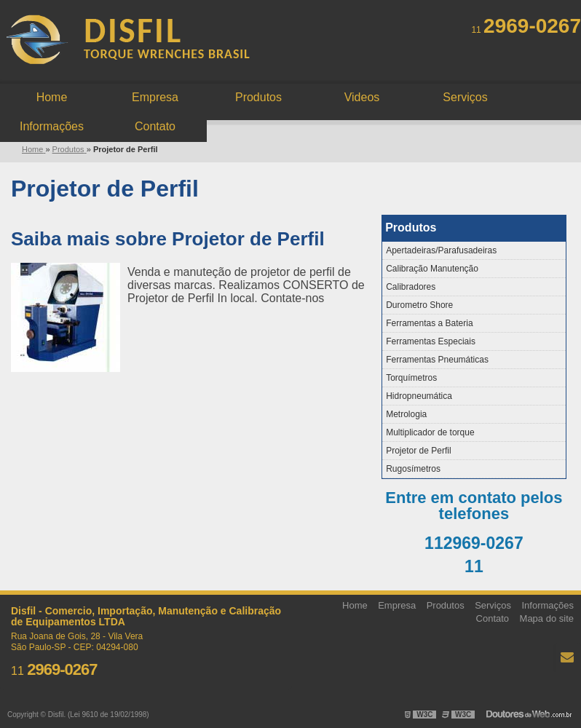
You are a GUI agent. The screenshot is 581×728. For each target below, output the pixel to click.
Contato (155, 126)
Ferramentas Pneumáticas (437, 360)
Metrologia (406, 414)
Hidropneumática (419, 396)
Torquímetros (411, 378)
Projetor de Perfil (418, 451)
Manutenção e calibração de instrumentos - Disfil (127, 42)
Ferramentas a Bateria (429, 323)
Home (52, 97)
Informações (52, 126)
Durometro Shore (419, 305)
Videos (362, 97)
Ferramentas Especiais (431, 341)
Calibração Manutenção (432, 269)
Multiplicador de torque (430, 432)
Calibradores (411, 287)
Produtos (258, 97)
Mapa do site (547, 618)
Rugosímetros (413, 469)
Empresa (155, 97)
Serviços (465, 97)
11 (526, 30)
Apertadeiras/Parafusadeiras (441, 250)
